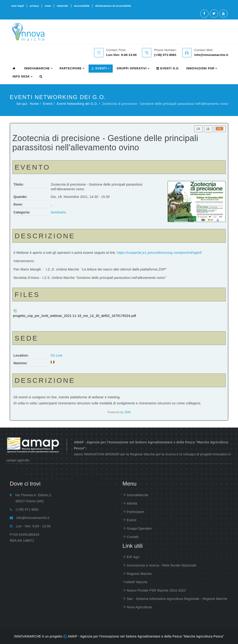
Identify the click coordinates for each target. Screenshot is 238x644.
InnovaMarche (137, 495)
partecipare (71, 68)
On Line (57, 355)
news (48, 6)
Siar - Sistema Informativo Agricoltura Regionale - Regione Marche (177, 599)
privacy (34, 6)
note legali (18, 6)
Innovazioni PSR (200, 68)
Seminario (58, 212)
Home (34, 104)
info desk (21, 77)
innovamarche (37, 68)
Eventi (99, 68)
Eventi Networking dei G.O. (77, 104)
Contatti (132, 537)
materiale (63, 6)
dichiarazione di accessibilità (113, 6)
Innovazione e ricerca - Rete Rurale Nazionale (161, 565)
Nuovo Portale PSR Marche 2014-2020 (156, 590)
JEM (128, 412)
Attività (131, 503)
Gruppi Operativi (132, 68)
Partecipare (135, 512)
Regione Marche (139, 574)
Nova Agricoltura (139, 607)
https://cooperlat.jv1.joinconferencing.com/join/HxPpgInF (159, 253)
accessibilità (82, 6)
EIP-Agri (133, 557)
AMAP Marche (137, 582)
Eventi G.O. (168, 68)
